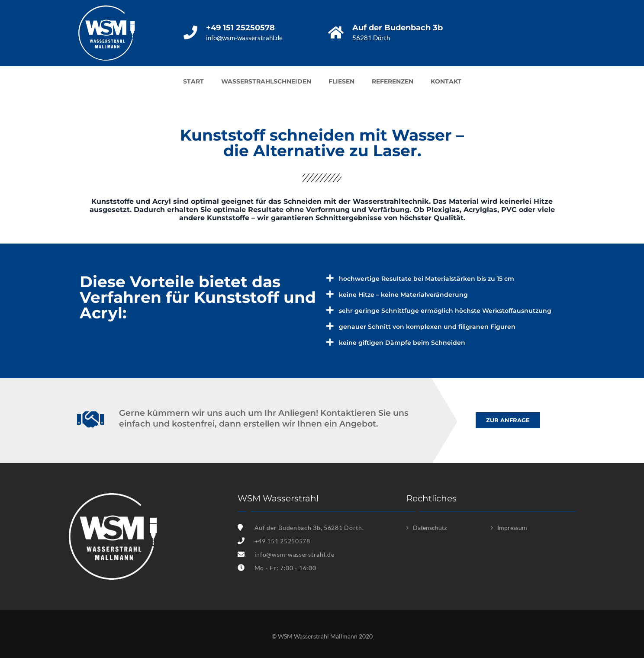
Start (193, 81)
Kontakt (446, 81)
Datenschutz (430, 528)
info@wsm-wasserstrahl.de (295, 554)
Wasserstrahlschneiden (266, 81)
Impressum (512, 528)
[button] (508, 420)
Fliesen (341, 81)
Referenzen (393, 81)
